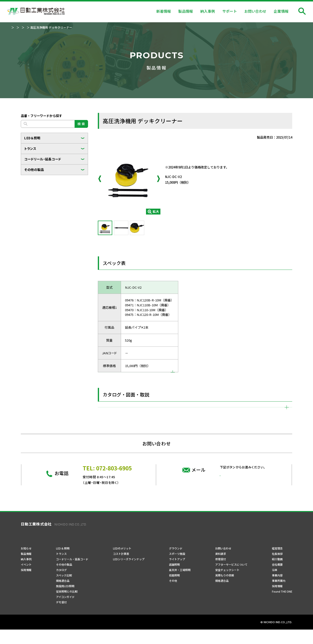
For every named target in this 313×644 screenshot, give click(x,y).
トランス (30, 149)
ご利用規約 (65, 637)
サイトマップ (89, 637)
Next (158, 179)
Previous (100, 179)
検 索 (81, 124)
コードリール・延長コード (43, 159)
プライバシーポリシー (35, 637)
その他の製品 (34, 170)
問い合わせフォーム (243, 505)
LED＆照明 (32, 138)
